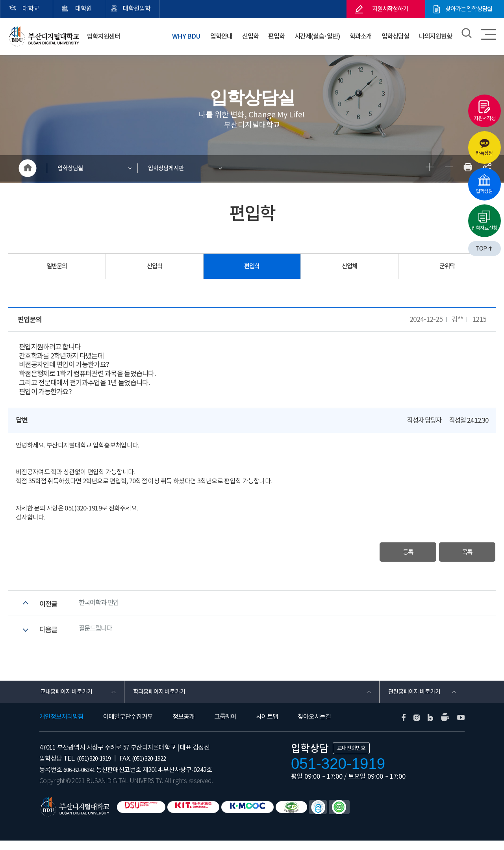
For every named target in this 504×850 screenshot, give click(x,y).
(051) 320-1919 (96, 768)
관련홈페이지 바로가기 (416, 700)
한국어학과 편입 (100, 607)
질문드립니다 (96, 635)
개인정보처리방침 (61, 726)
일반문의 (57, 267)
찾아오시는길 (314, 726)
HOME (28, 169)
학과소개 (360, 35)
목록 (464, 554)
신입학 (247, 35)
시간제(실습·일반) (315, 35)
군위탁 (447, 267)
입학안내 (219, 35)
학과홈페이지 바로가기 (160, 700)
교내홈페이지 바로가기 (68, 700)
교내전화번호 (351, 757)
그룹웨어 (225, 726)
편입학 (273, 35)
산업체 (350, 267)
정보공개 (183, 726)
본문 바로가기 (0, 0)
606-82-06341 (81, 779)
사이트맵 (267, 726)
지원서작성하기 (390, 9)
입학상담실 (394, 35)
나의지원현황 (435, 35)
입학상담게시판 (168, 169)
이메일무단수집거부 (128, 726)
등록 (398, 554)
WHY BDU (184, 35)
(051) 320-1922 (155, 768)
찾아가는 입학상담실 (469, 9)
